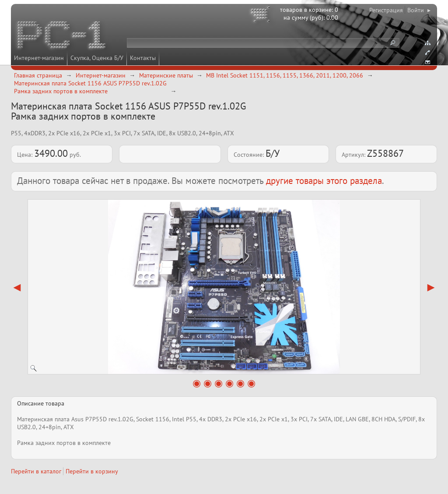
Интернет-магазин (39, 58)
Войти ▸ (419, 10)
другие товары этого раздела (324, 181)
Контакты (143, 58)
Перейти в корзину (92, 471)
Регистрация (386, 10)
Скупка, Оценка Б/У (97, 58)
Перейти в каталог (36, 471)
